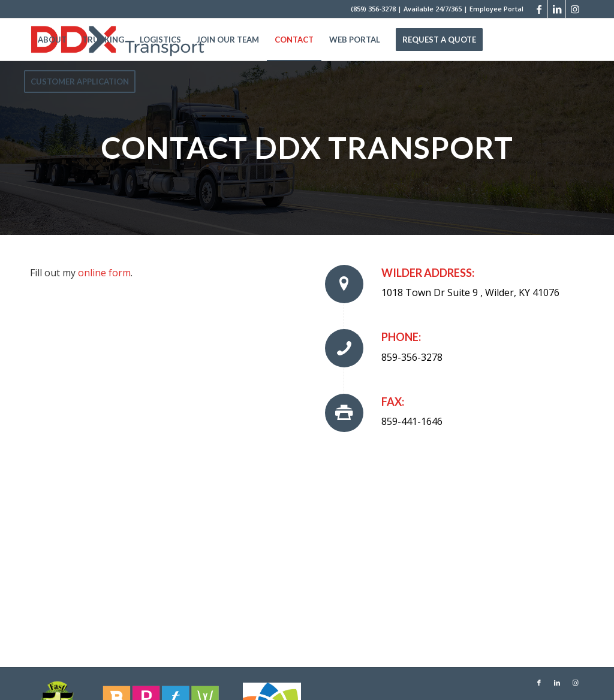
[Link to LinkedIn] (557, 9)
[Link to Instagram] (575, 9)
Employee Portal (496, 9)
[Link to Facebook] (539, 9)
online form (104, 273)
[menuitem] (52, 40)
